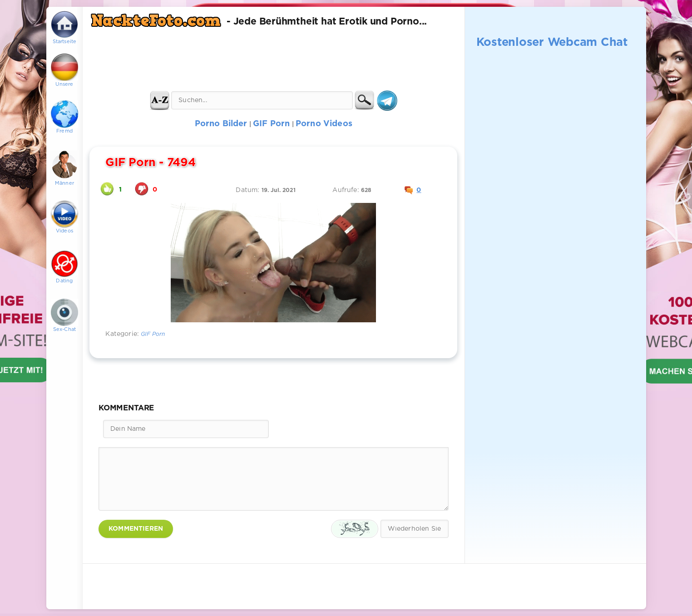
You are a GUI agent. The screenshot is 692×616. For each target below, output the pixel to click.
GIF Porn (153, 334)
